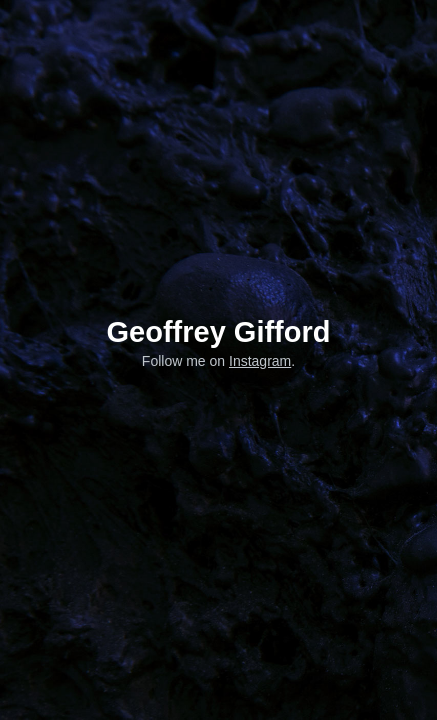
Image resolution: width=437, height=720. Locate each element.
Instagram (260, 361)
